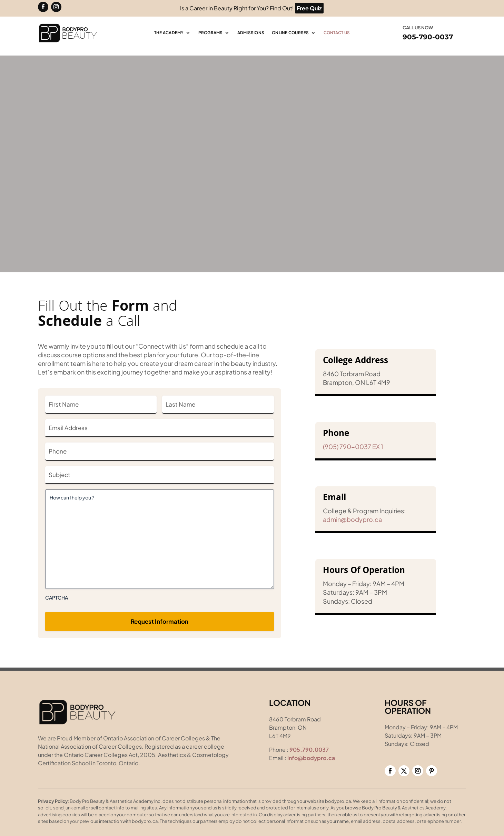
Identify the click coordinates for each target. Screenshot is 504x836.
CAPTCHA (57, 597)
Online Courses (290, 33)
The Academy (169, 33)
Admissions (251, 33)
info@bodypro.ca (311, 758)
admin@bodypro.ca (352, 519)
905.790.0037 (309, 750)
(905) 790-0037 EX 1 (353, 446)
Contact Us (337, 33)
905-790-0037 (428, 37)
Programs (211, 33)
